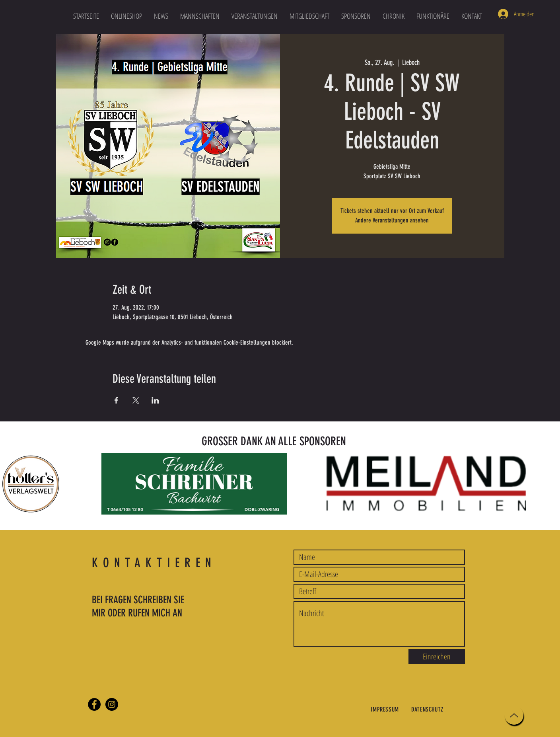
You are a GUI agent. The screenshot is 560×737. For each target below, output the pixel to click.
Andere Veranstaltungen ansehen (392, 220)
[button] (200, 16)
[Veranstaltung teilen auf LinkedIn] (155, 400)
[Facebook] (94, 704)
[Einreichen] (437, 657)
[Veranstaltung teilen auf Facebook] (116, 400)
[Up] (514, 715)
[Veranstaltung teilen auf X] (136, 400)
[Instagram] (112, 704)
